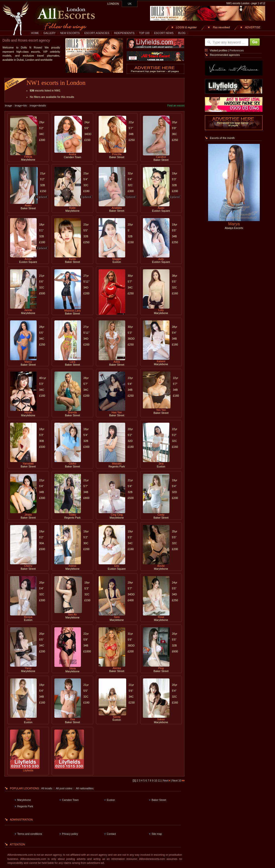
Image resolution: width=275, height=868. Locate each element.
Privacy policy (70, 834)
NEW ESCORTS (70, 33)
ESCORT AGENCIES (97, 33)
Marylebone (24, 800)
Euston (111, 800)
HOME (35, 33)
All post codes (64, 788)
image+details (38, 105)
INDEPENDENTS (124, 33)
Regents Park (25, 806)
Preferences (237, 50)
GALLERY (50, 33)
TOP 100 (144, 33)
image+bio (21, 105)
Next (166, 780)
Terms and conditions (30, 834)
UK (130, 4)
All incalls (47, 788)
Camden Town (70, 800)
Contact (111, 834)
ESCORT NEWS (164, 33)
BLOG (182, 33)
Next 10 (178, 780)
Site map (157, 834)
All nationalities (85, 788)
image (8, 105)
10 (156, 780)
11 (160, 780)
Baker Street (159, 800)
